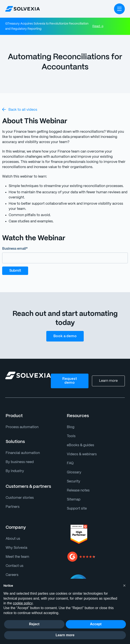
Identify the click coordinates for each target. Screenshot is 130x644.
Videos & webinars (81, 454)
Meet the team (17, 557)
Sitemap (73, 500)
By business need (19, 462)
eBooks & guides (80, 445)
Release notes (78, 490)
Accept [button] (96, 624)
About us (12, 539)
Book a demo (65, 336)
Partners (12, 507)
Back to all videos (19, 109)
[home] (22, 9)
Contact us (14, 566)
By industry (14, 471)
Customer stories (19, 498)
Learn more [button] (65, 635)
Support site (76, 509)
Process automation (21, 427)
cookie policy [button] (23, 603)
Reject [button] (34, 624)
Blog (70, 427)
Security (73, 481)
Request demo (70, 381)
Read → (98, 26)
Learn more (109, 381)
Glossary (74, 472)
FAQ (70, 463)
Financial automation (22, 453)
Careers (12, 575)
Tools (71, 436)
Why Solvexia (16, 548)
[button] (119, 9)
